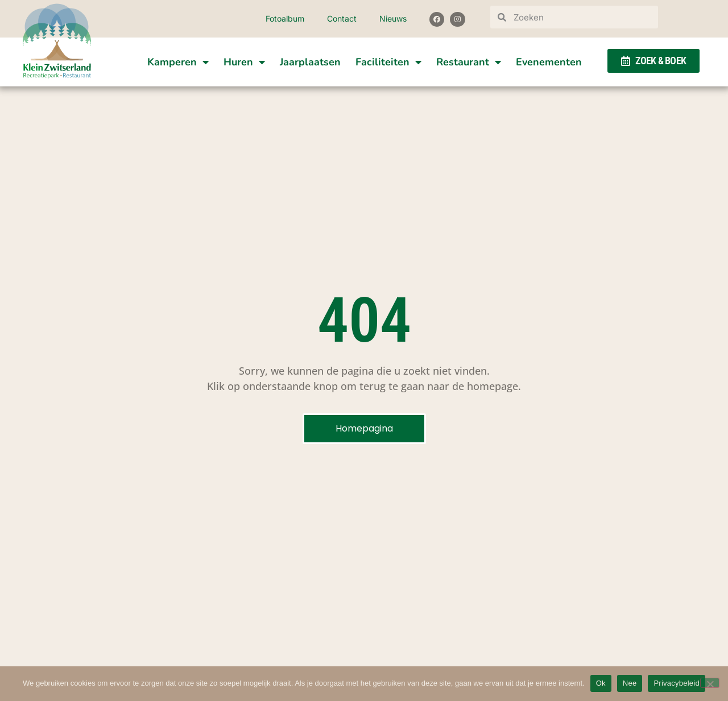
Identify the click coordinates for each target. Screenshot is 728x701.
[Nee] (710, 683)
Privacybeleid (677, 683)
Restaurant (469, 62)
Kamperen (178, 62)
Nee (630, 683)
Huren (244, 62)
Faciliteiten (388, 62)
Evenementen (549, 62)
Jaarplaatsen (310, 62)
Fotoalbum (285, 18)
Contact (342, 18)
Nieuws (393, 18)
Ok (601, 683)
